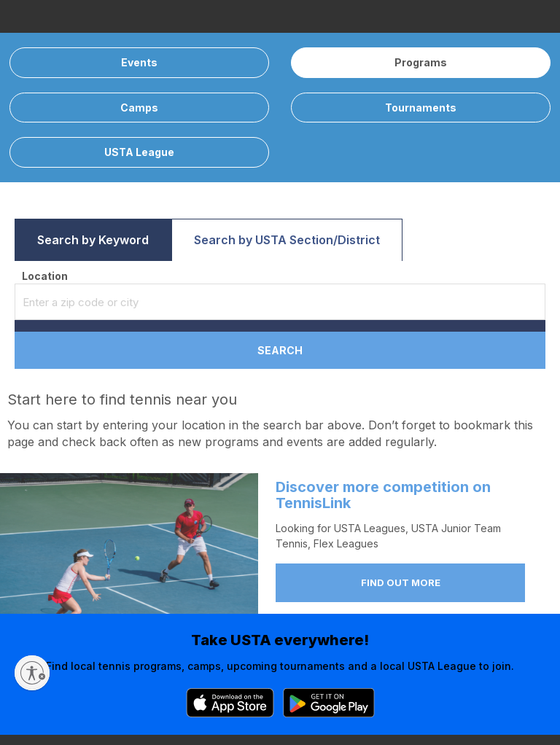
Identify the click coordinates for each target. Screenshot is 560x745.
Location (45, 276)
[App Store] (230, 703)
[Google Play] (329, 703)
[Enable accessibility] (32, 673)
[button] (93, 240)
